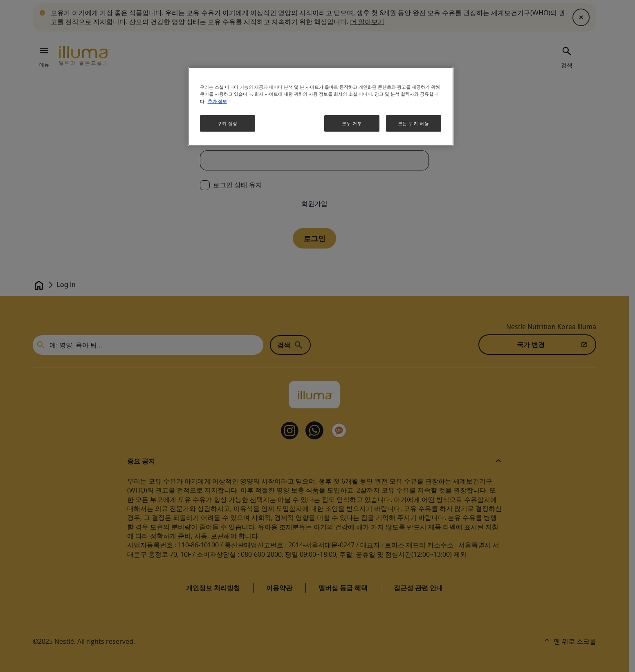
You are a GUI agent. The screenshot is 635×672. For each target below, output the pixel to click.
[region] (321, 106)
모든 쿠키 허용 (414, 123)
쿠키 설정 (227, 123)
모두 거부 (352, 123)
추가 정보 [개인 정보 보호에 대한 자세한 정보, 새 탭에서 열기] (217, 101)
